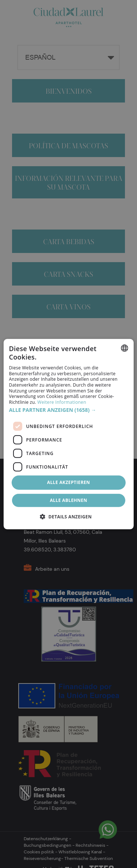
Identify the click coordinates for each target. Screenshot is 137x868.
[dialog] (68, 434)
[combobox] (125, 348)
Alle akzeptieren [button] (69, 482)
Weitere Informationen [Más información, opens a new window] (62, 402)
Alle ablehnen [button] (68, 500)
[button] (68, 410)
